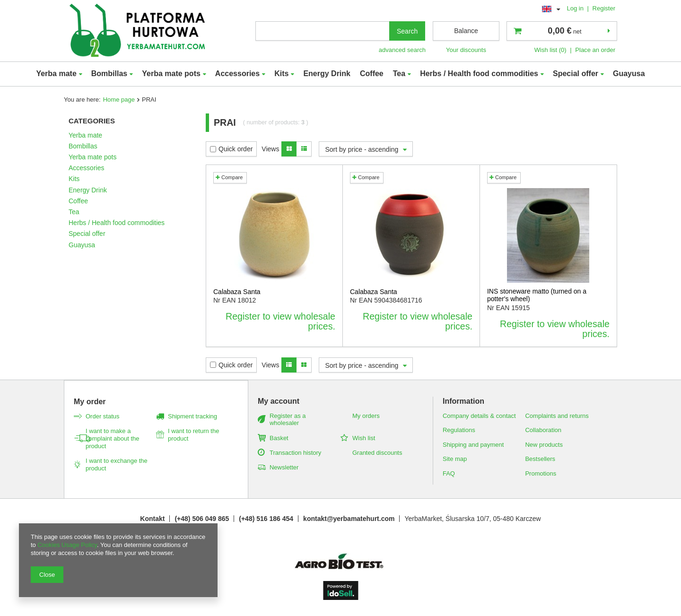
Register (604, 8)
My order (90, 402)
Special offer (576, 74)
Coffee (372, 74)
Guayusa (629, 74)
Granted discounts (377, 453)
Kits (281, 74)
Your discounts (466, 50)
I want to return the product (193, 435)
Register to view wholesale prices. (280, 321)
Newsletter (284, 467)
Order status (103, 416)
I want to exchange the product (117, 464)
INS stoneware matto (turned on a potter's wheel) (537, 295)
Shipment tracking (192, 416)
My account (279, 401)
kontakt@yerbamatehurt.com (349, 519)
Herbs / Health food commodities (479, 74)
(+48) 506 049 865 (202, 519)
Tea (399, 74)
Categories (92, 121)
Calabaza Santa (237, 292)
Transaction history (295, 453)
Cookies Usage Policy (67, 545)
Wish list (364, 438)
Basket (279, 438)
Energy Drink (327, 74)
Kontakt (152, 519)
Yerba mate (56, 74)
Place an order (595, 50)
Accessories (237, 74)
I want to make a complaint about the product (112, 438)
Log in (576, 8)
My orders (366, 416)
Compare (229, 177)
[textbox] (323, 31)
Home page (119, 100)
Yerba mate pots (171, 74)
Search (407, 31)
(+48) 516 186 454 (266, 519)
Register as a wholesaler (288, 420)
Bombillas (109, 74)
